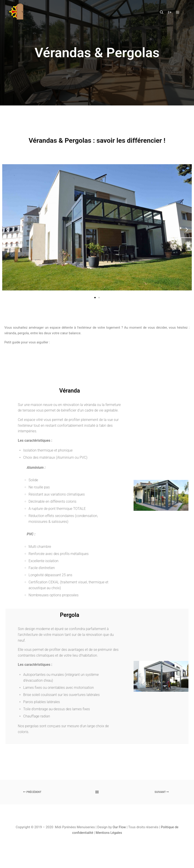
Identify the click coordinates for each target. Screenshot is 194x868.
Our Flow (120, 827)
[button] (95, 298)
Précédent (32, 792)
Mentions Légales (109, 833)
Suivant (162, 792)
